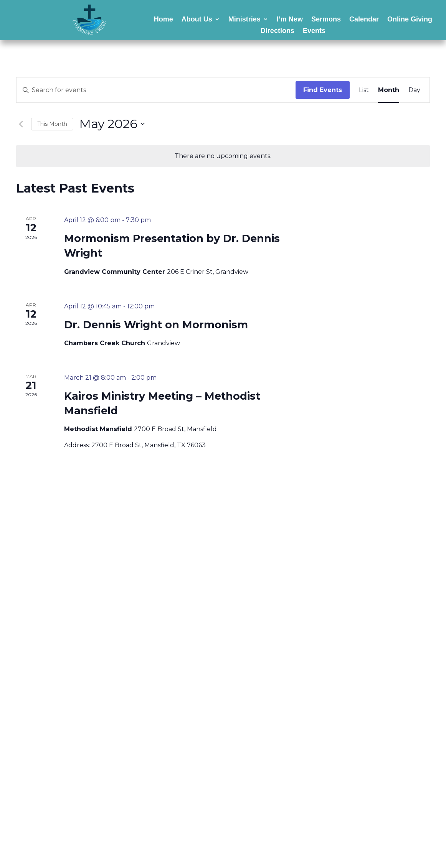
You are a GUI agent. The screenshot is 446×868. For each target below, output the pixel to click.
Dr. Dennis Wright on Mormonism (156, 325)
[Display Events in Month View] (389, 90)
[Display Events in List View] (364, 90)
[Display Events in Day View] (414, 90)
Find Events (323, 90)
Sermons (326, 20)
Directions (278, 31)
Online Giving (410, 20)
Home (164, 20)
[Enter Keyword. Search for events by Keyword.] (156, 90)
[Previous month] (21, 124)
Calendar (364, 20)
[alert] (223, 156)
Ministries (244, 20)
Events (314, 31)
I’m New (290, 20)
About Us (197, 20)
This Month (52, 124)
